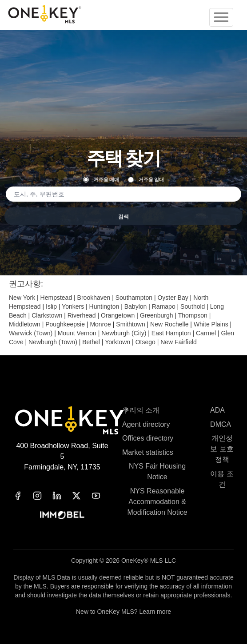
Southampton (134, 298)
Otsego (145, 342)
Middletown (25, 324)
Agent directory (146, 424)
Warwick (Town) (31, 333)
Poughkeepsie (65, 324)
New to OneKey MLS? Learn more (123, 612)
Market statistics (148, 452)
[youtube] (101, 496)
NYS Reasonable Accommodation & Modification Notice (157, 502)
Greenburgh (157, 315)
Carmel (206, 333)
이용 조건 (222, 479)
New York (22, 298)
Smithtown (130, 324)
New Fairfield (179, 342)
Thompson (193, 315)
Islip (51, 306)
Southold (193, 306)
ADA (217, 410)
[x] (82, 496)
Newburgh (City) (124, 333)
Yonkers (73, 306)
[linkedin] (62, 496)
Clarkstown (47, 315)
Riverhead (82, 315)
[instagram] (43, 496)
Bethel (91, 342)
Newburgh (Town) (53, 342)
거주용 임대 (146, 179)
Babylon (136, 306)
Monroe (100, 324)
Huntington (104, 306)
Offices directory (148, 438)
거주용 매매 (101, 179)
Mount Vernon (77, 333)
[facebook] (23, 496)
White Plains (211, 324)
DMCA (221, 424)
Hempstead (56, 298)
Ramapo (164, 306)
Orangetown (118, 315)
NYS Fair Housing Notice (157, 471)
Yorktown (118, 342)
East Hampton (171, 333)
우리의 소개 (141, 410)
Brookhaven (94, 298)
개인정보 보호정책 (222, 449)
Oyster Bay (173, 298)
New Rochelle (169, 324)
